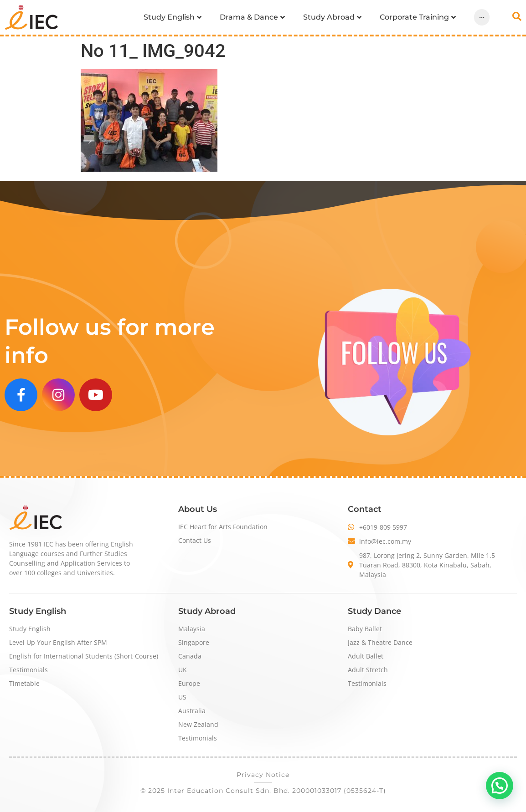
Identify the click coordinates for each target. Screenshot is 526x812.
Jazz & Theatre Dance (380, 642)
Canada (190, 656)
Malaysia (192, 629)
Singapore (194, 642)
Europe (189, 683)
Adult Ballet (366, 656)
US (182, 697)
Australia (192, 711)
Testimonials (28, 670)
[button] (500, 786)
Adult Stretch (368, 670)
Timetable (24, 683)
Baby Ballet (365, 629)
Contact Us (195, 540)
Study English (30, 629)
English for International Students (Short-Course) (84, 656)
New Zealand (198, 724)
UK (183, 670)
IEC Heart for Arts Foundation (223, 527)
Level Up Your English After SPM (58, 642)
